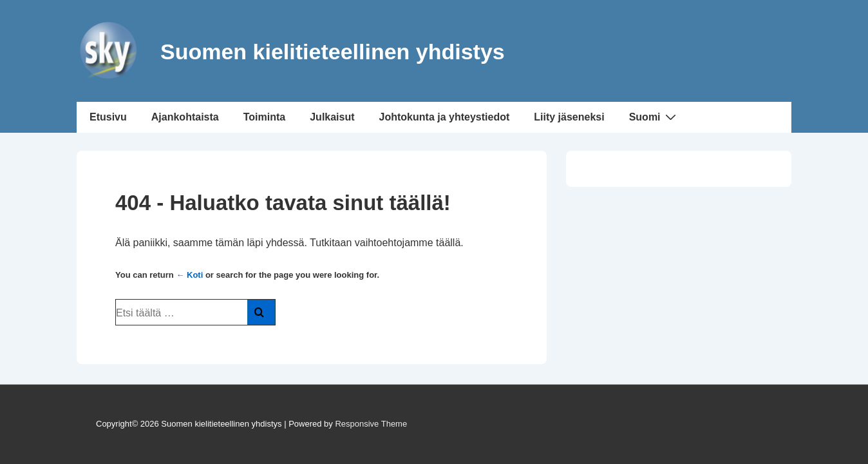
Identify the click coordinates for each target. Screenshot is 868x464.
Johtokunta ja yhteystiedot (445, 117)
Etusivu (108, 117)
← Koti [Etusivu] (189, 275)
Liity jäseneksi (569, 117)
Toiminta (264, 117)
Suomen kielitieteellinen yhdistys (333, 52)
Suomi (654, 117)
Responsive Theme (371, 424)
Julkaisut (332, 117)
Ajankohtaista (185, 117)
